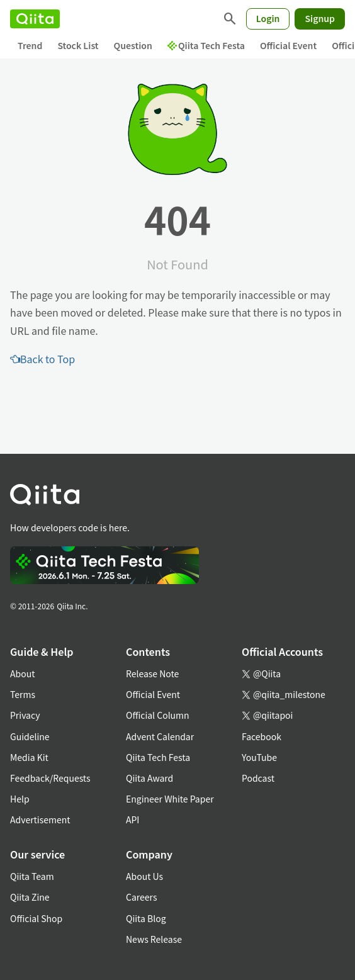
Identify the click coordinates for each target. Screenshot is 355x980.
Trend (30, 45)
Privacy (25, 715)
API (132, 819)
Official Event (288, 45)
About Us (144, 876)
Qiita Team (32, 876)
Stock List (78, 45)
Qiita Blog (146, 918)
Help (20, 799)
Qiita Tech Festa (206, 45)
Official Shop (36, 918)
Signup (320, 18)
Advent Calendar (160, 736)
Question (133, 45)
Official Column (158, 715)
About (22, 673)
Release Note (152, 673)
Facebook (262, 736)
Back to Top (42, 359)
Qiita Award (149, 778)
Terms (23, 694)
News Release (154, 939)
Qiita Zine (30, 897)
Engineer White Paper (170, 799)
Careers (141, 897)
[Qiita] (35, 19)
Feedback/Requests (50, 778)
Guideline (30, 736)
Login (268, 18)
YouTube (259, 757)
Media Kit (29, 757)
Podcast (258, 778)
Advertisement (40, 819)
